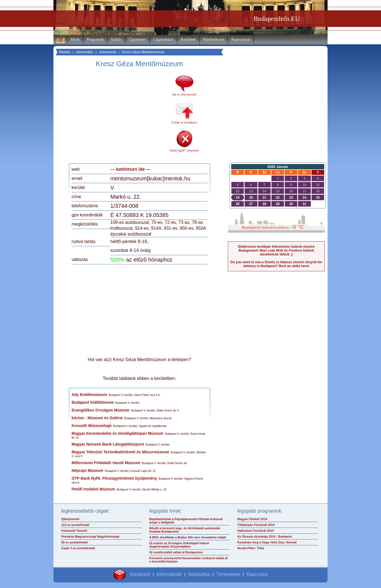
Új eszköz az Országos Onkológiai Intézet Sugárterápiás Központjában (179, 545)
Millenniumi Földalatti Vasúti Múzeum (106, 463)
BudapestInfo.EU (277, 19)
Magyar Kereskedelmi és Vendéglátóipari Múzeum (118, 433)
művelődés (85, 52)
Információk (169, 574)
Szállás (116, 39)
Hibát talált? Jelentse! (184, 150)
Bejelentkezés (214, 39)
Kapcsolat (257, 574)
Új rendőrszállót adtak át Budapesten (176, 552)
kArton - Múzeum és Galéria (97, 418)
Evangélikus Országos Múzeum (101, 410)
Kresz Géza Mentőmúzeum (143, 52)
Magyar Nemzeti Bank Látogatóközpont (108, 444)
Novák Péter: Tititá (251, 548)
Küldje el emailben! (185, 122)
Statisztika (199, 574)
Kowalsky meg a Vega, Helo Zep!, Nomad (267, 542)
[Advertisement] (118, 117)
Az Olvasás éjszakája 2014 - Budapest (265, 536)
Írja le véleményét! (184, 94)
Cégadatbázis (164, 39)
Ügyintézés (137, 39)
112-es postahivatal (75, 525)
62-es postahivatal (74, 542)
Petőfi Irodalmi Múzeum (93, 489)
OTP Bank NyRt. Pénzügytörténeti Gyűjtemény (114, 478)
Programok (95, 39)
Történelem (228, 574)
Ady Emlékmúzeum (89, 395)
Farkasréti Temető (74, 531)
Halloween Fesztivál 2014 (255, 531)
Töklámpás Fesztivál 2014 (256, 525)
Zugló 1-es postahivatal (78, 548)
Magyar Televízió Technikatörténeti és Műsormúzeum (121, 452)
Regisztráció (241, 39)
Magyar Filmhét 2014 (252, 519)
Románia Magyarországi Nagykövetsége (90, 536)
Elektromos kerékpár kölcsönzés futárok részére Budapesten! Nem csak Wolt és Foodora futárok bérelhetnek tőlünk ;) (276, 250)
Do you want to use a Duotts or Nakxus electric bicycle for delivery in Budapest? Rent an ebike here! (276, 264)
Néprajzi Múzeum (87, 471)
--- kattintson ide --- (131, 169)
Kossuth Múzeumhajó (92, 426)
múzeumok (108, 52)
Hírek (75, 39)
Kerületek (188, 39)
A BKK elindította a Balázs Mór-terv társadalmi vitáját (188, 537)
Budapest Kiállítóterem (93, 402)
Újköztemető (70, 519)
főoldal (64, 52)
